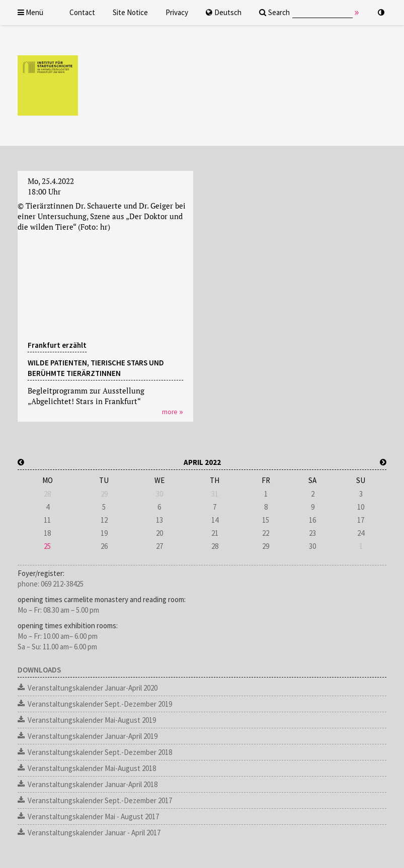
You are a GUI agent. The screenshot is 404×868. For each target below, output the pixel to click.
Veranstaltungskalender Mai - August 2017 (93, 816)
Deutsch (224, 12)
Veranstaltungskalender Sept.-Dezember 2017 (100, 800)
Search (274, 12)
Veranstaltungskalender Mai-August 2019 (92, 720)
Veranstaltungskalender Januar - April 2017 (94, 833)
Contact (82, 12)
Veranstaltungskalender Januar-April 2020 (93, 688)
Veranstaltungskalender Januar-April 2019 (93, 736)
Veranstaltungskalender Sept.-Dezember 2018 (100, 752)
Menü (30, 12)
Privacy (177, 12)
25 (47, 546)
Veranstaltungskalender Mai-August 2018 (92, 768)
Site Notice (130, 12)
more (170, 412)
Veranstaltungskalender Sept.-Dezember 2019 (100, 704)
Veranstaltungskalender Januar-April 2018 (93, 784)
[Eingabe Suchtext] (322, 12)
